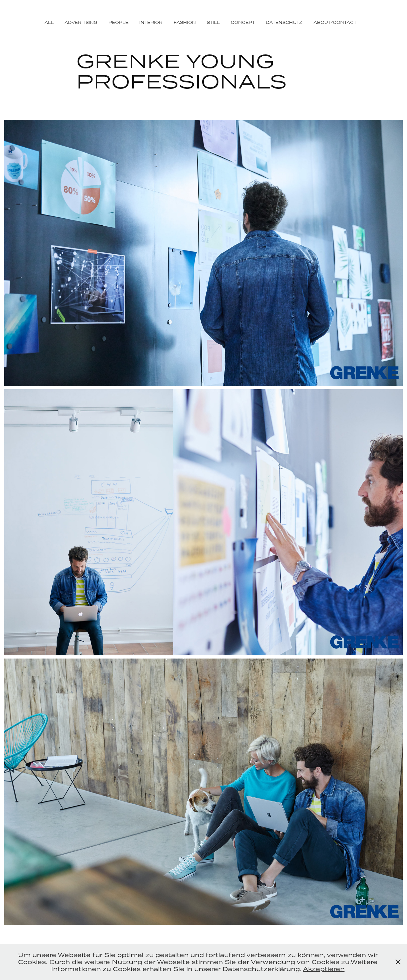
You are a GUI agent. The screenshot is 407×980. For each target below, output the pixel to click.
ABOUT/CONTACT (335, 22)
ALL (49, 22)
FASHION (185, 22)
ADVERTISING (81, 22)
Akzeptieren (324, 969)
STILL (213, 22)
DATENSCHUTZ (284, 22)
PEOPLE (118, 22)
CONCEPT (243, 22)
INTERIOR (151, 22)
